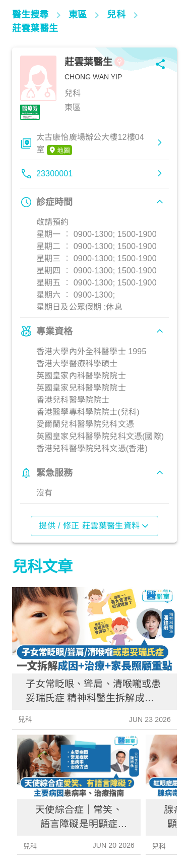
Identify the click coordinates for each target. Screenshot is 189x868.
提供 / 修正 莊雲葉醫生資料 (94, 526)
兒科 (25, 719)
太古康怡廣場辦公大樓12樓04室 (90, 144)
